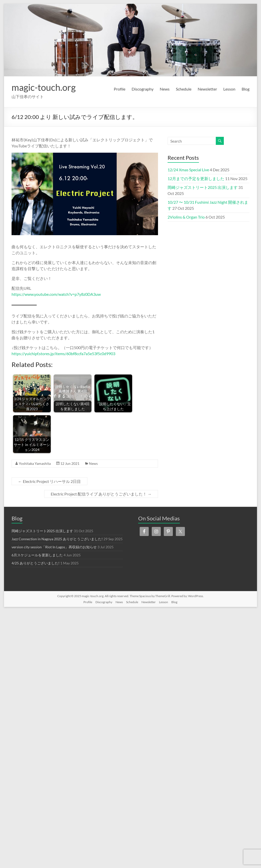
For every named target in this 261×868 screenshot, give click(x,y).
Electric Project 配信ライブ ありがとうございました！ (101, 494)
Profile (120, 89)
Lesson (229, 89)
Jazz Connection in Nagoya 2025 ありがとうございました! (57, 539)
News (165, 89)
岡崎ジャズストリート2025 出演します (203, 187)
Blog (246, 89)
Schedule (184, 89)
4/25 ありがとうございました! (36, 563)
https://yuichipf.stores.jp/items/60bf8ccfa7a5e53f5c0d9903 (63, 354)
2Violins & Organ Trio (186, 217)
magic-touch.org (44, 87)
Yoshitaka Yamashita (35, 463)
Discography (143, 89)
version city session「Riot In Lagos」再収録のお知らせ (54, 547)
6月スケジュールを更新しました (37, 555)
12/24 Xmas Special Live (188, 170)
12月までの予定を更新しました (196, 178)
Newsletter (207, 89)
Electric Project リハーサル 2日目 (49, 481)
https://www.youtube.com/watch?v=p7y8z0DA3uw (56, 294)
